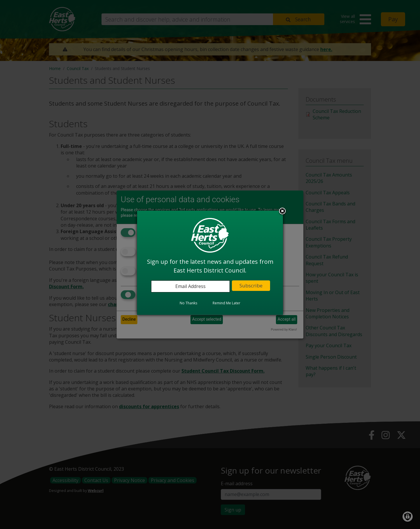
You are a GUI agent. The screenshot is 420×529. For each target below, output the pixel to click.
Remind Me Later (226, 303)
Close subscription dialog (282, 212)
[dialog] (210, 263)
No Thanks (188, 303)
